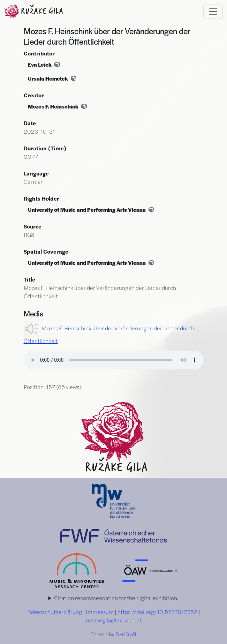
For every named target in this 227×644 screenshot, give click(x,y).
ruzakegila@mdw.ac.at (114, 620)
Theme (99, 634)
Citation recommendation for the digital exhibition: (116, 598)
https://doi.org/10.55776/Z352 (157, 612)
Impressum (100, 612)
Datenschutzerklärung (55, 612)
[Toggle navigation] (213, 12)
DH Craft (126, 634)
